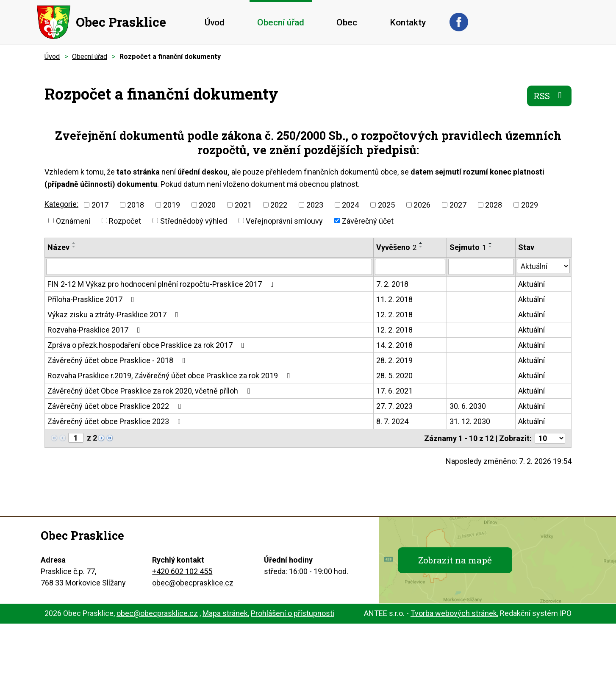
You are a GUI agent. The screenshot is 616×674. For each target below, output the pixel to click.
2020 (207, 205)
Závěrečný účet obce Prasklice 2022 (116, 406)
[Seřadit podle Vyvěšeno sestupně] (421, 247)
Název (58, 247)
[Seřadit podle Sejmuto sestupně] (491, 247)
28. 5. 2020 (394, 376)
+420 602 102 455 (182, 571)
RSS (549, 96)
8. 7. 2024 (392, 421)
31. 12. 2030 (470, 421)
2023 (315, 205)
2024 (350, 205)
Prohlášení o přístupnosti (293, 613)
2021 (243, 205)
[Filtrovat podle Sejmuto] (481, 267)
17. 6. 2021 (394, 391)
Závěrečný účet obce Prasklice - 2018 (118, 360)
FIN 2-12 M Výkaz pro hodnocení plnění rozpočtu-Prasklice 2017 (162, 284)
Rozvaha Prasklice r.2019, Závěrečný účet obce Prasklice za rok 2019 (170, 376)
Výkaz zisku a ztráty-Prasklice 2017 (115, 315)
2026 (422, 205)
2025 (386, 205)
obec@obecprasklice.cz (193, 583)
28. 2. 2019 (394, 360)
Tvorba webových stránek (454, 613)
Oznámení (73, 221)
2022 (279, 205)
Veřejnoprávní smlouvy (284, 221)
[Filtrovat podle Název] (209, 267)
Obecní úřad (281, 22)
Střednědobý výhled (194, 221)
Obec (347, 22)
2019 (172, 205)
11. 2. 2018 (394, 299)
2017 (100, 205)
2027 (458, 205)
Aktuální (531, 284)
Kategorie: (61, 204)
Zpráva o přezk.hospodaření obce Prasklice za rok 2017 (148, 345)
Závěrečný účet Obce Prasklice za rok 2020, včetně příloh (150, 391)
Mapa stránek (225, 613)
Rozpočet (125, 221)
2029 (530, 205)
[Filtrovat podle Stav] (543, 266)
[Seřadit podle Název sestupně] (74, 247)
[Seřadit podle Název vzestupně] (74, 243)
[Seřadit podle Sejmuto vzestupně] (491, 243)
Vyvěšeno (396, 247)
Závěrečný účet (368, 221)
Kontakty (408, 22)
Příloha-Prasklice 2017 (93, 299)
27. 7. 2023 (394, 406)
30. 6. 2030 (468, 406)
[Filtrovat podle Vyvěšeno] (410, 267)
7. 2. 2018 (392, 284)
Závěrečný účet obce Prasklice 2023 (116, 421)
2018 (136, 205)
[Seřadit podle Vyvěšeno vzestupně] (421, 243)
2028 (494, 205)
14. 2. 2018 (394, 345)
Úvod (215, 22)
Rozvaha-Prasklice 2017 (96, 330)
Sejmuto (468, 247)
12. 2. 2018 (394, 315)
